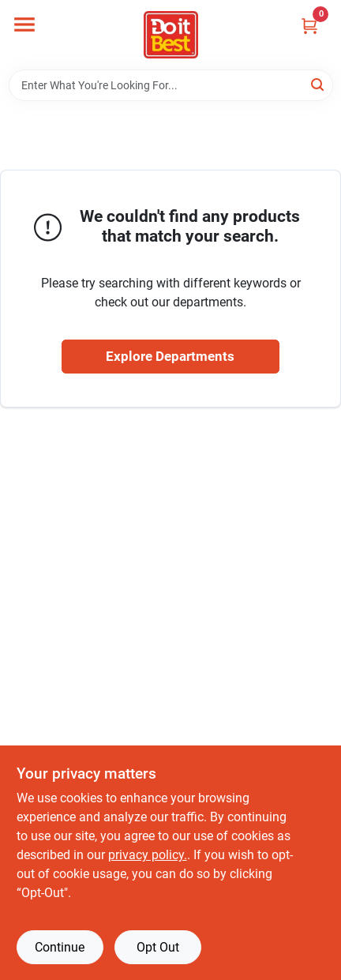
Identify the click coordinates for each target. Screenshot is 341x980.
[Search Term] (171, 85)
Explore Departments (170, 356)
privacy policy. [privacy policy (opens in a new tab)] (148, 855)
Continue (60, 947)
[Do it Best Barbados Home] (171, 35)
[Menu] (24, 24)
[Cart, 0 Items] (309, 26)
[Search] (319, 84)
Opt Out (158, 947)
